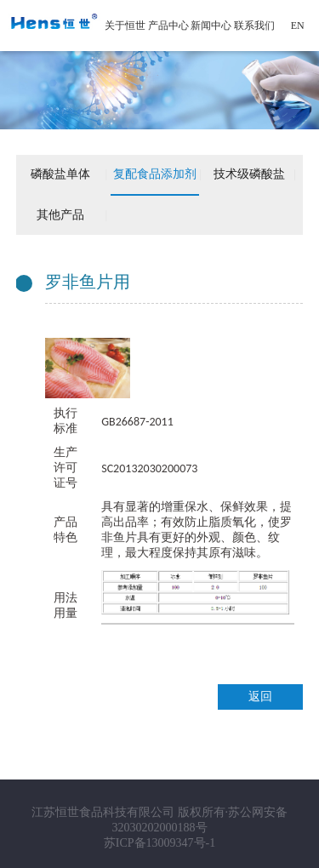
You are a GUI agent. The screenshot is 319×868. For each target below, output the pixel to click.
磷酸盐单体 (60, 174)
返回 (260, 697)
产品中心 (168, 26)
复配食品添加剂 (155, 174)
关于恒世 (125, 26)
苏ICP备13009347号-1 (159, 843)
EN (298, 26)
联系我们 (254, 26)
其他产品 (60, 215)
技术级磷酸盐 (249, 174)
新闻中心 (211, 26)
